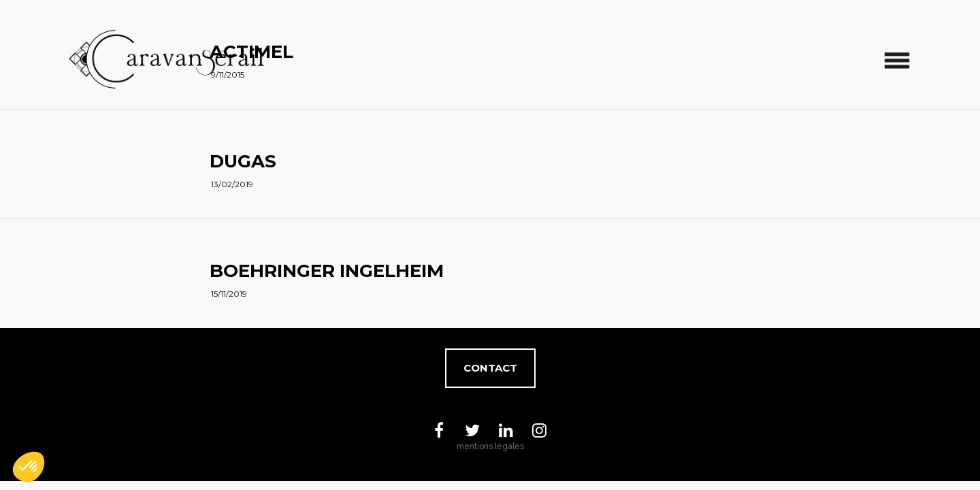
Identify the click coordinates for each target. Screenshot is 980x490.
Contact (490, 368)
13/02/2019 (232, 184)
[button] (29, 467)
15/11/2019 (229, 294)
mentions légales (490, 446)
